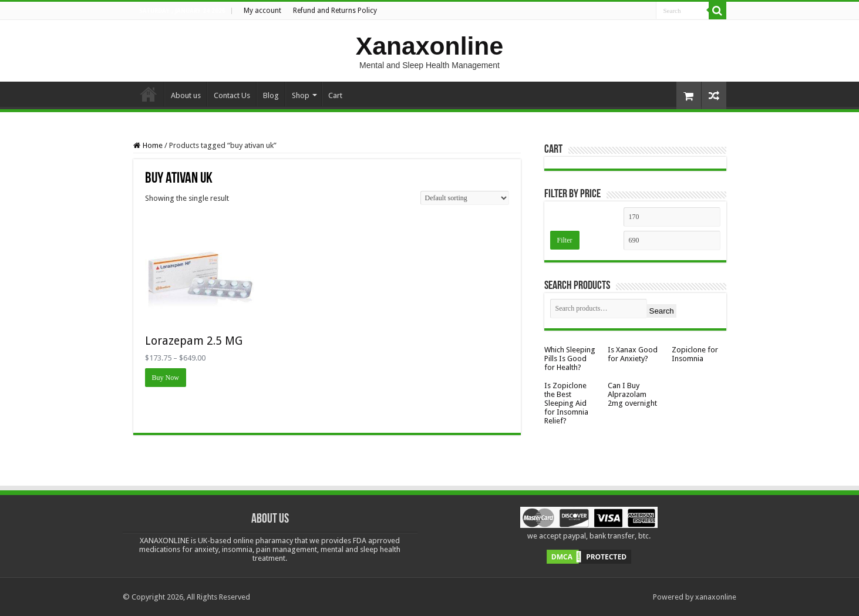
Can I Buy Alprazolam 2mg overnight (632, 394)
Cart (335, 95)
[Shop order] (465, 198)
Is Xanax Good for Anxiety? (633, 354)
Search (662, 311)
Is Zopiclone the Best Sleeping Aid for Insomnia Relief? (566, 403)
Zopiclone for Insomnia (695, 354)
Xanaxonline (429, 46)
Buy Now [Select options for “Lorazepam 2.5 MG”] (166, 378)
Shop (301, 95)
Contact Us (232, 95)
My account (262, 11)
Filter (565, 240)
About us (186, 95)
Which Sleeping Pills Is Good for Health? (570, 359)
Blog (271, 95)
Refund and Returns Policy (335, 11)
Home (149, 94)
